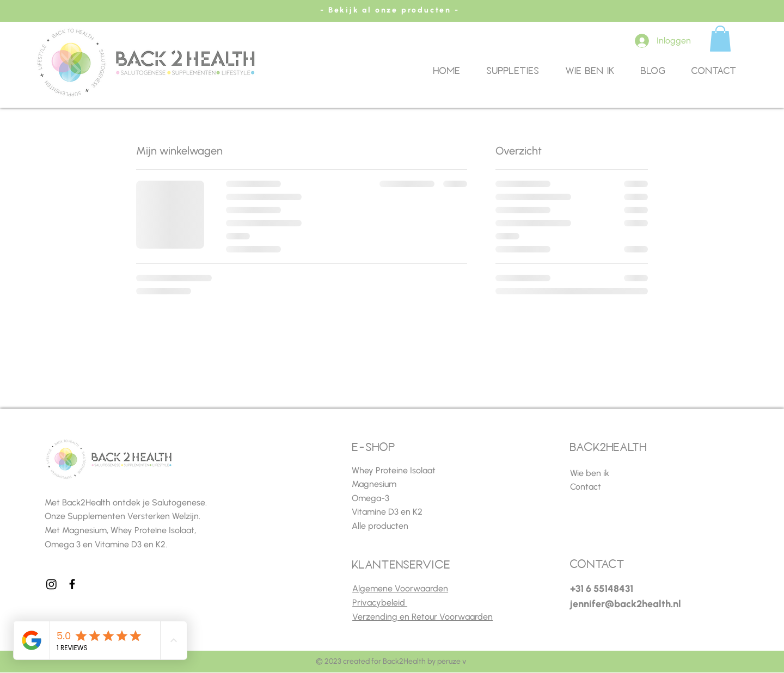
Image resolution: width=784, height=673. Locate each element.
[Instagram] (51, 584)
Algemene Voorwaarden (400, 588)
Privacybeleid (380, 603)
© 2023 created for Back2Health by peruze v (391, 661)
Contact (586, 487)
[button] (720, 39)
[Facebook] (72, 584)
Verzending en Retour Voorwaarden (422, 617)
